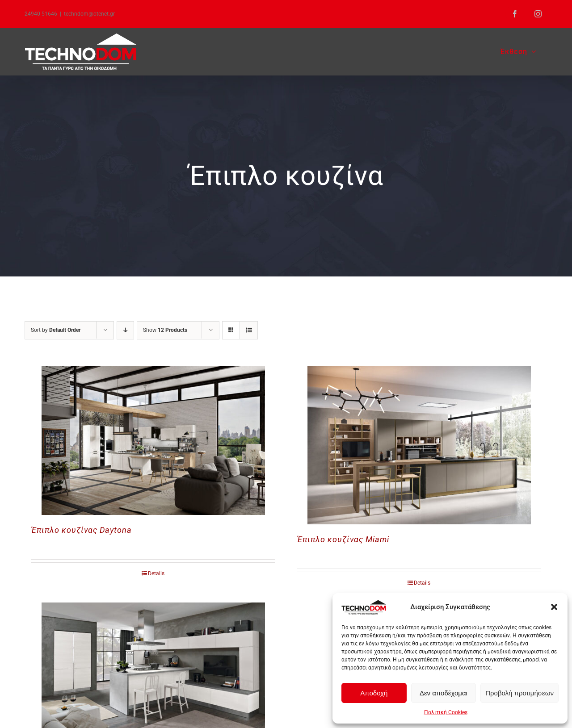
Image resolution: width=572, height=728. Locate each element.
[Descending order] (125, 330)
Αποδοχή (374, 693)
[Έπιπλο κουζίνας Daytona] (153, 441)
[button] (554, 607)
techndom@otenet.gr (89, 14)
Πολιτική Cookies (446, 712)
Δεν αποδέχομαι (444, 693)
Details (156, 573)
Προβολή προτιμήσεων (519, 693)
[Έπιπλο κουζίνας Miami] (419, 445)
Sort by (56, 330)
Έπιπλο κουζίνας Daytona (82, 530)
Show (165, 330)
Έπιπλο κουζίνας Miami (343, 539)
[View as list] (249, 330)
